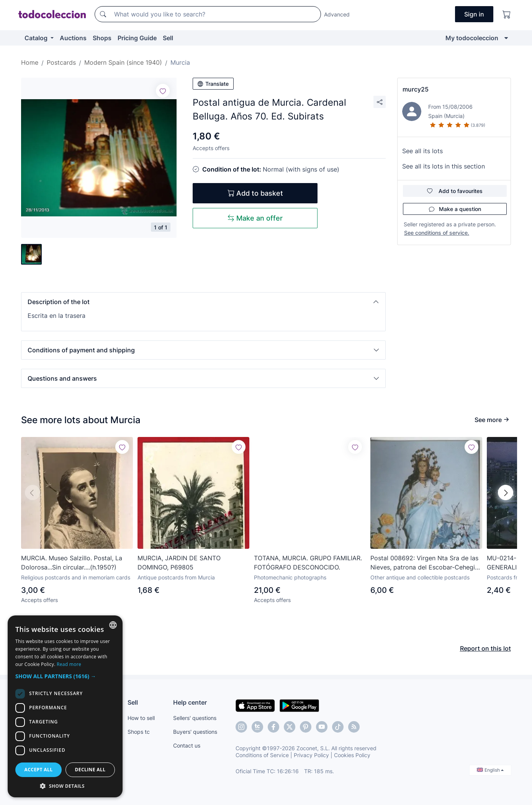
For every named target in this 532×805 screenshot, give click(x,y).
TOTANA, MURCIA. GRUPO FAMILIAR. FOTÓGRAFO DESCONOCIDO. (308, 563)
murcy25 (416, 89)
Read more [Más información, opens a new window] (69, 664)
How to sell (141, 718)
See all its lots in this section (444, 166)
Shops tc (139, 732)
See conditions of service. (437, 233)
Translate (213, 84)
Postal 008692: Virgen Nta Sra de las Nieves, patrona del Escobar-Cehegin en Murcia (424, 563)
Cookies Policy (352, 755)
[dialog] (65, 706)
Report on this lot (485, 648)
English (490, 770)
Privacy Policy (311, 755)
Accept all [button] (39, 770)
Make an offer (255, 218)
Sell (168, 38)
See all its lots (422, 151)
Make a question (455, 209)
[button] (203, 302)
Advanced (337, 14)
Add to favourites (455, 191)
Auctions (73, 38)
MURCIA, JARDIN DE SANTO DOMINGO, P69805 (179, 563)
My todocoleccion (472, 38)
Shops (102, 38)
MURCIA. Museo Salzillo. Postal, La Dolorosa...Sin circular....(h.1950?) (72, 563)
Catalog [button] (37, 38)
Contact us (187, 745)
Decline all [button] (90, 770)
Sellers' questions (195, 718)
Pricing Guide (137, 38)
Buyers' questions (195, 732)
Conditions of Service (262, 755)
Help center (190, 702)
